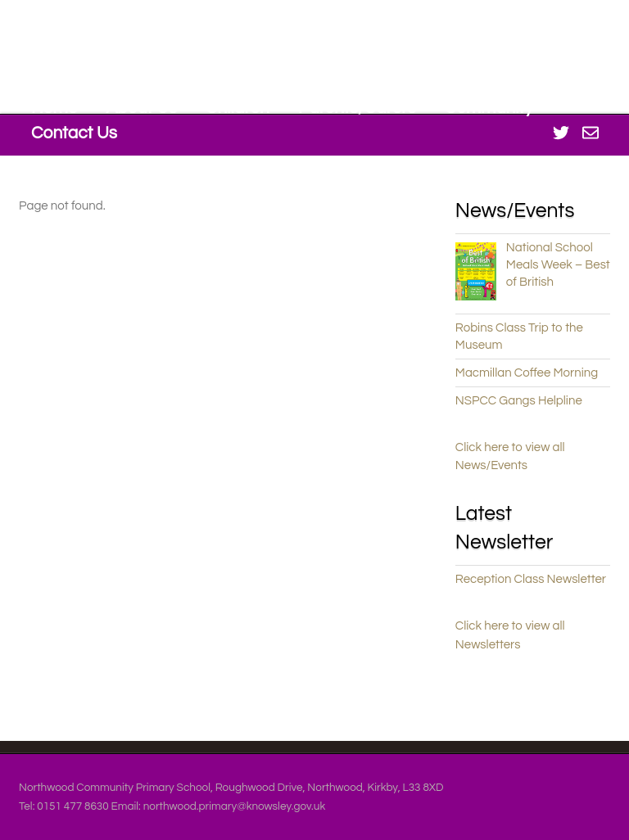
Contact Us (74, 133)
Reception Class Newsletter (531, 579)
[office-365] (591, 131)
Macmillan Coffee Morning (527, 373)
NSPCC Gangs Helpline (519, 401)
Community (489, 108)
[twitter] (561, 131)
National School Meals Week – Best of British (558, 265)
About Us (141, 108)
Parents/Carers (357, 108)
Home (54, 108)
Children (238, 108)
